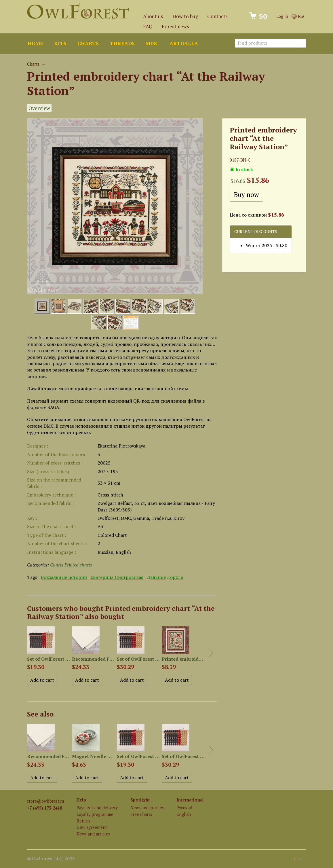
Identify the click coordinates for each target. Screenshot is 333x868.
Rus (298, 16)
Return (83, 821)
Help (81, 800)
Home (35, 43)
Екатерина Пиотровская (117, 577)
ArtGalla (184, 43)
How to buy (185, 16)
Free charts (141, 814)
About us (153, 16)
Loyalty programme (95, 814)
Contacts (217, 16)
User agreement (92, 827)
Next (211, 653)
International (190, 800)
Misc (152, 43)
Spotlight (140, 800)
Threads (122, 43)
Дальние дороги (165, 577)
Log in (282, 16)
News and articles (93, 834)
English (184, 814)
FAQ (148, 26)
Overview (39, 108)
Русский (184, 808)
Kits (60, 43)
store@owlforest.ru (45, 801)
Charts (88, 43)
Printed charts (78, 565)
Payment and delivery (97, 808)
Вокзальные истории (64, 577)
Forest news (175, 26)
